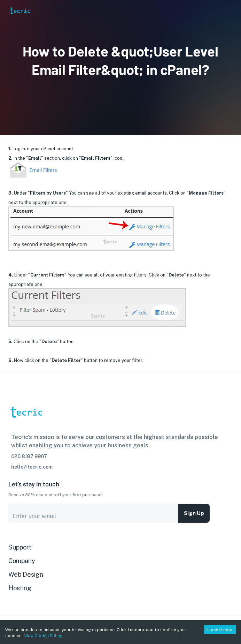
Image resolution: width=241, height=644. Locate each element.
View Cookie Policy (43, 636)
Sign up (194, 513)
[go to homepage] (20, 20)
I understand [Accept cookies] (220, 630)
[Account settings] (231, 10)
